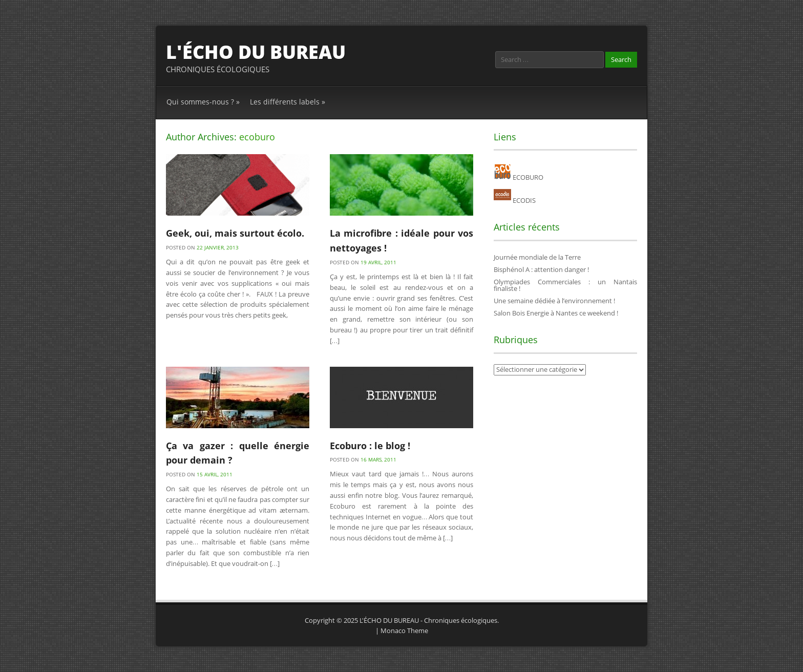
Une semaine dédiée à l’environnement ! (554, 301)
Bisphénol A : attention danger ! (541, 269)
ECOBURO (519, 177)
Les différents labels (288, 102)
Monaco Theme (404, 631)
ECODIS (515, 200)
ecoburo (257, 137)
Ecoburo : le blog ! (370, 446)
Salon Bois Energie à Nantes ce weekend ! (556, 313)
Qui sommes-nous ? (203, 102)
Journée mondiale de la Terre (537, 257)
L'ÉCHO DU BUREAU (256, 52)
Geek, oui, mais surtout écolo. (235, 233)
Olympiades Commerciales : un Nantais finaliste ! (565, 285)
